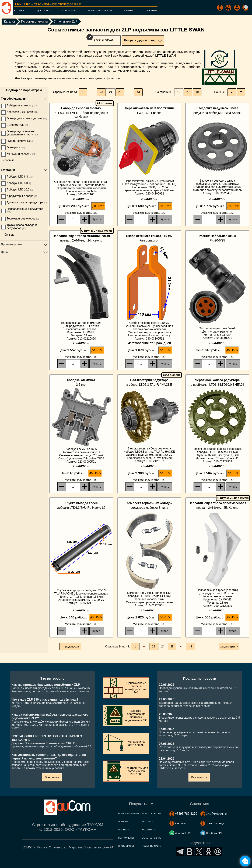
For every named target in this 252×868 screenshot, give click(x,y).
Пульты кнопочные (20, 141)
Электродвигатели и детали (27, 118)
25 (120, 92)
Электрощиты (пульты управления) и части (22, 133)
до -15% (98, 206)
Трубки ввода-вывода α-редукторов (22, 227)
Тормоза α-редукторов (23, 219)
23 (101, 92)
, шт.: (81, 213)
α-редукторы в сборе (22, 196)
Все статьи (52, 777)
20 (188, 92)
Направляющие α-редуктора (25, 210)
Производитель (12, 244)
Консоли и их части (21, 154)
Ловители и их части (22, 112)
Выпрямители (17, 125)
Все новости (199, 777)
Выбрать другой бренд (140, 40)
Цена (4, 252)
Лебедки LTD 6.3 (20, 177)
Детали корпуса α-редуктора (27, 202)
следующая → (229, 647)
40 (197, 92)
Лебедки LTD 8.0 (19, 183)
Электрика (16, 147)
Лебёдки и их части (22, 105)
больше (10, 160)
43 (138, 92)
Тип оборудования (14, 99)
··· (92, 92)
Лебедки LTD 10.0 (20, 190)
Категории (8, 170)
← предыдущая (70, 647)
